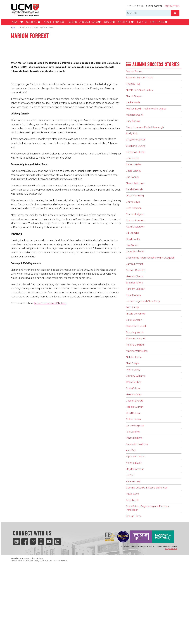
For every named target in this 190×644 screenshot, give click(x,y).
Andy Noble (133, 575)
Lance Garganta (136, 488)
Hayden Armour (136, 538)
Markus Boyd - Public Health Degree (149, 115)
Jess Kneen (133, 173)
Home (13, 28)
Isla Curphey (134, 495)
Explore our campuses (84, 22)
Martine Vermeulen (138, 401)
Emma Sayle (134, 224)
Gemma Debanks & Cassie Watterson (150, 560)
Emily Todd (133, 144)
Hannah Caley (135, 452)
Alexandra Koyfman (139, 510)
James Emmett (136, 300)
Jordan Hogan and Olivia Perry (145, 343)
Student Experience (119, 22)
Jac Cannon (134, 195)
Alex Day (131, 517)
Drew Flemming (136, 216)
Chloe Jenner (135, 481)
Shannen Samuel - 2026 (141, 79)
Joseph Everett (136, 459)
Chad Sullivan (135, 473)
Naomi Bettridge (136, 202)
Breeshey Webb (136, 379)
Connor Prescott (137, 245)
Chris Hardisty (135, 437)
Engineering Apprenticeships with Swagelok (147, 291)
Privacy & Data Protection (43, 638)
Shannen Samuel (137, 387)
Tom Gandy (133, 351)
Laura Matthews (137, 281)
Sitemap (14, 638)
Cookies (21, 638)
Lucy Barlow (134, 130)
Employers (159, 22)
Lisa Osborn (134, 274)
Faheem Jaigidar (137, 329)
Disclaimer (29, 638)
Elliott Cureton (135, 365)
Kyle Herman (134, 553)
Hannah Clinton (136, 314)
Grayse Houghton (137, 151)
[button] (175, 13)
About (17, 22)
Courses (33, 22)
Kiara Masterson (137, 252)
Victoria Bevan (135, 531)
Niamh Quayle (135, 101)
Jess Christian (135, 231)
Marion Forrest (136, 72)
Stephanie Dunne (137, 159)
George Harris (135, 593)
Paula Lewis (134, 567)
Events (142, 22)
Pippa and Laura (136, 524)
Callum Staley (135, 180)
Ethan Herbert (135, 502)
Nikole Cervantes (137, 358)
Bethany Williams (137, 430)
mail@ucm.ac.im (171, 626)
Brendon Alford (136, 322)
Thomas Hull (134, 86)
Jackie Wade (134, 108)
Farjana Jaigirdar (137, 394)
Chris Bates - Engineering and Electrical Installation (151, 584)
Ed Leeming (133, 260)
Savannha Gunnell (138, 372)
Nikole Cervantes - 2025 (141, 93)
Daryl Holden (134, 267)
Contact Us (172, 6)
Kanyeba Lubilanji (137, 166)
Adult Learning (54, 22)
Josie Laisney (135, 187)
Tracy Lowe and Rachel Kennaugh (148, 137)
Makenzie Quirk (136, 122)
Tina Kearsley (135, 336)
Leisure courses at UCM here (50, 303)
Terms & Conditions (60, 638)
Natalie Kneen (135, 408)
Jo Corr (131, 546)
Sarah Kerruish (136, 209)
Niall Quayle (134, 416)
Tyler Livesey (134, 423)
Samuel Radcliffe (137, 307)
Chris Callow (134, 445)
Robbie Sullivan (136, 466)
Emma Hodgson (136, 238)
